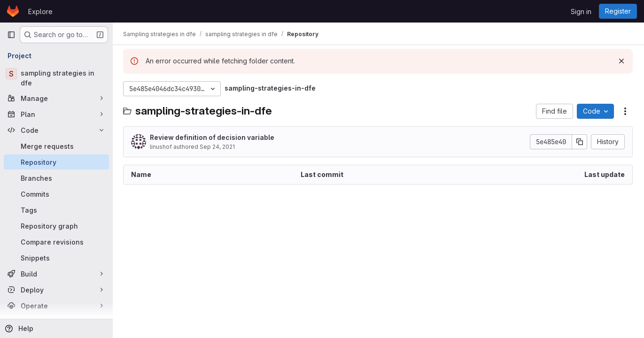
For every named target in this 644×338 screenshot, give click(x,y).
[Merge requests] (56, 146)
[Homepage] (13, 11)
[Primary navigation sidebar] (11, 35)
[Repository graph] (56, 226)
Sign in (581, 12)
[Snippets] (56, 258)
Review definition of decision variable (213, 137)
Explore (40, 12)
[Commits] (56, 194)
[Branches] (56, 178)
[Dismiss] (621, 61)
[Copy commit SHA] (580, 142)
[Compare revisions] (56, 242)
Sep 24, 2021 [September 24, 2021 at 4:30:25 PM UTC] (218, 147)
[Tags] (56, 210)
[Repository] (56, 162)
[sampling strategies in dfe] (56, 78)
